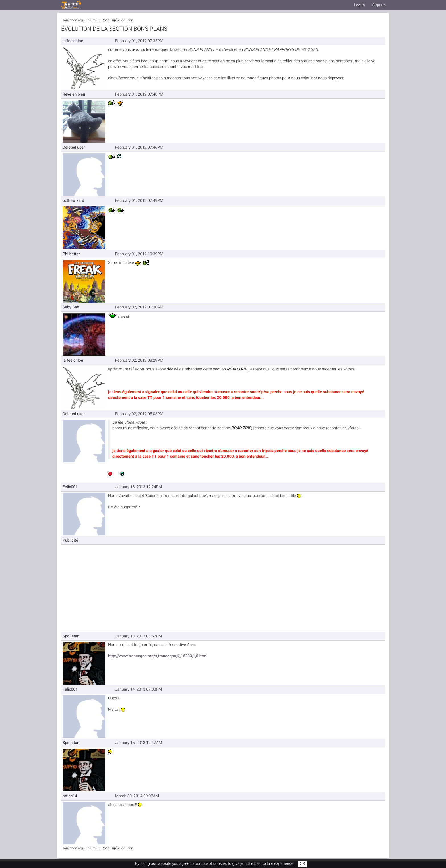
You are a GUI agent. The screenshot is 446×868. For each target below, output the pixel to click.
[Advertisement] (246, 586)
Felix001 (70, 487)
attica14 (70, 796)
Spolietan (71, 636)
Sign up (379, 5)
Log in (359, 5)
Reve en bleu (74, 94)
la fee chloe (73, 41)
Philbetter (71, 254)
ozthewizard (73, 201)
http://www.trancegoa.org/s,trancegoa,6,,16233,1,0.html (158, 656)
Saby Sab (71, 307)
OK (303, 864)
